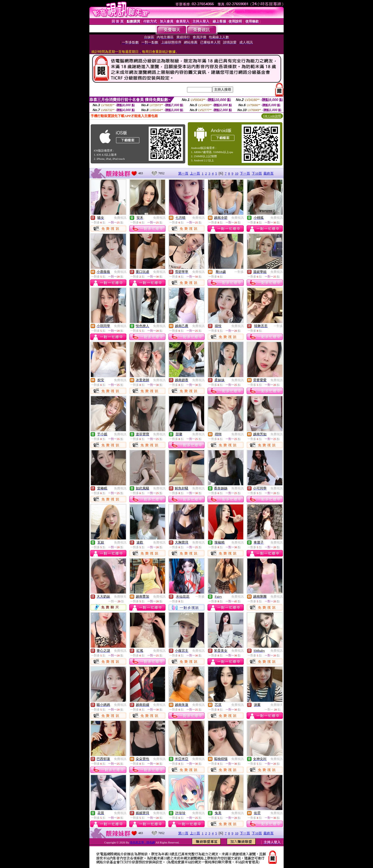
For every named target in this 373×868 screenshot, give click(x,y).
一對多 (239, 272)
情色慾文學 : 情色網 (142, 842)
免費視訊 (120, 218)
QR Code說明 (272, 116)
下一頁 (245, 173)
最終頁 (268, 173)
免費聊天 (120, 597)
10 (237, 173)
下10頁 (257, 173)
